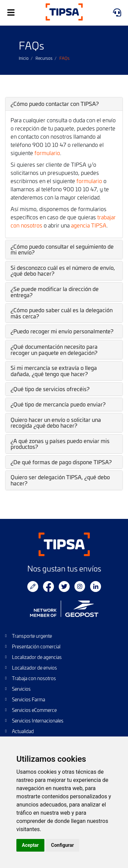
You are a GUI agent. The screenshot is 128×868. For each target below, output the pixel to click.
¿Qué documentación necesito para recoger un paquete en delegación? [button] (54, 349)
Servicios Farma (29, 699)
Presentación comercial (36, 646)
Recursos (44, 58)
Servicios (21, 689)
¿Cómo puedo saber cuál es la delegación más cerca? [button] (62, 313)
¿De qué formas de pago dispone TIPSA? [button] (61, 462)
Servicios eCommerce (34, 710)
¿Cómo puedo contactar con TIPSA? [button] (55, 104)
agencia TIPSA (89, 225)
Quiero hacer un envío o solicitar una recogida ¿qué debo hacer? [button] (56, 423)
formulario (47, 153)
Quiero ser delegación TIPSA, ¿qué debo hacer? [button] (60, 480)
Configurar (63, 845)
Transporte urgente (32, 636)
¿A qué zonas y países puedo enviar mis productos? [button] (60, 444)
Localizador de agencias (37, 657)
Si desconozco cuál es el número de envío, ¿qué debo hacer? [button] (63, 271)
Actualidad (23, 731)
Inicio (24, 58)
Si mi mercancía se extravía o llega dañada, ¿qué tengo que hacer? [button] (54, 371)
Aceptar (30, 845)
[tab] (64, 104)
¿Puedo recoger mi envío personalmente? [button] (62, 331)
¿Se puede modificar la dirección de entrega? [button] (55, 292)
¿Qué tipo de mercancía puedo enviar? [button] (58, 404)
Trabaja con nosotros (34, 678)
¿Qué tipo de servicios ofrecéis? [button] (50, 389)
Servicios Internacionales (38, 721)
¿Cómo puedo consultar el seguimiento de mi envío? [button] (62, 249)
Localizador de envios (34, 668)
